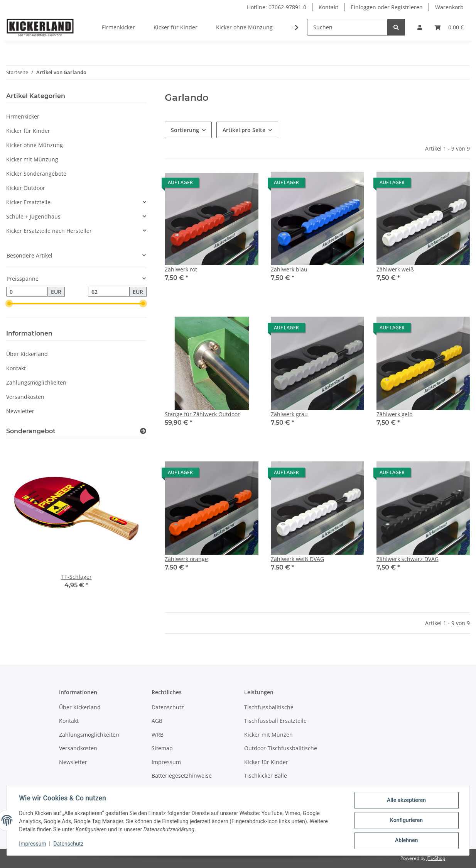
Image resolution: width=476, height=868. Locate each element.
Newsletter (20, 411)
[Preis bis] (109, 292)
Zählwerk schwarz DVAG (408, 559)
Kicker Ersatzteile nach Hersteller (49, 231)
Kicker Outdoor (26, 188)
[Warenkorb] (449, 27)
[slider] (9, 304)
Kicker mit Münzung (32, 159)
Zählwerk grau (289, 414)
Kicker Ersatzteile (28, 202)
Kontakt (328, 7)
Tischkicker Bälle (266, 776)
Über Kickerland (27, 354)
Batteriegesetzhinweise (182, 776)
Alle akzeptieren (406, 800)
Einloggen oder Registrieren (387, 7)
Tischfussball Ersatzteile (275, 721)
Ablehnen (406, 841)
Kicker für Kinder (28, 131)
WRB (158, 735)
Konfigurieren (406, 821)
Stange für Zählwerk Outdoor (202, 414)
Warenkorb (449, 7)
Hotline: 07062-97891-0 (277, 7)
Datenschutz (168, 707)
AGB (157, 721)
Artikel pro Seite (244, 130)
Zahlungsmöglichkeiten (36, 382)
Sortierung (185, 130)
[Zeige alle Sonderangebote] (143, 431)
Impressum (166, 762)
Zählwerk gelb (395, 414)
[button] (420, 27)
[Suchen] (347, 27)
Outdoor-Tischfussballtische (281, 748)
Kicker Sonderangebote (36, 174)
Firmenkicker (23, 116)
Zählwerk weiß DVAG (297, 559)
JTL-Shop (436, 858)
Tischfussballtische (269, 707)
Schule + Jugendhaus (33, 216)
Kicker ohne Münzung (35, 145)
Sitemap (162, 748)
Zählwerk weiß (395, 269)
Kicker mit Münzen (268, 735)
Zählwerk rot (181, 269)
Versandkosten (25, 397)
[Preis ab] (27, 292)
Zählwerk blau (289, 269)
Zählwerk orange (186, 559)
